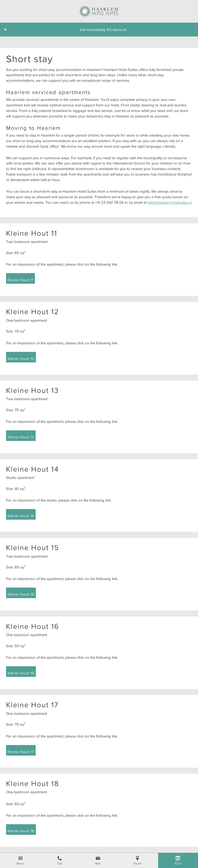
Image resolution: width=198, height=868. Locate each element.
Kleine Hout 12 (21, 359)
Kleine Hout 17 (21, 752)
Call (60, 863)
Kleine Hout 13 (21, 437)
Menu (20, 863)
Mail (98, 863)
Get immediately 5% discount (103, 30)
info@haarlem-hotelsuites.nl (170, 202)
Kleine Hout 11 (20, 280)
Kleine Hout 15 (21, 594)
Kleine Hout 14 (21, 516)
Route (138, 863)
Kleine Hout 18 (21, 831)
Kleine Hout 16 (21, 673)
